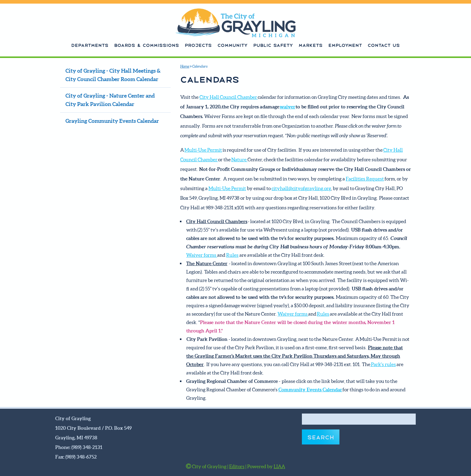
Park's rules (383, 364)
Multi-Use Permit (203, 150)
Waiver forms (202, 255)
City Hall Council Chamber (229, 97)
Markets (311, 45)
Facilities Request (365, 179)
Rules (232, 255)
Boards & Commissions (147, 45)
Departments (90, 45)
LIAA (279, 466)
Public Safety (273, 45)
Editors (237, 466)
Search (321, 437)
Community (232, 45)
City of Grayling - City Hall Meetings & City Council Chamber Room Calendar (113, 75)
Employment (345, 45)
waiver (287, 107)
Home (185, 66)
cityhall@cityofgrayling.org (301, 188)
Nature (239, 159)
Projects (198, 45)
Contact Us (384, 45)
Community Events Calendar (310, 390)
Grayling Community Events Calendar (112, 121)
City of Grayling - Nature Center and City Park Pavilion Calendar (110, 100)
